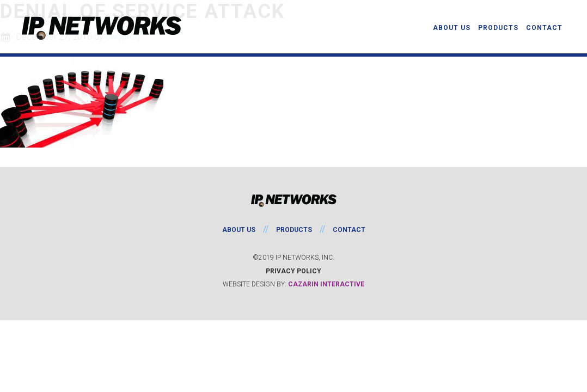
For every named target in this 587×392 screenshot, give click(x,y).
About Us (239, 230)
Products (294, 230)
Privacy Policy (293, 271)
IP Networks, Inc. (103, 28)
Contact (349, 230)
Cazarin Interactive (326, 284)
